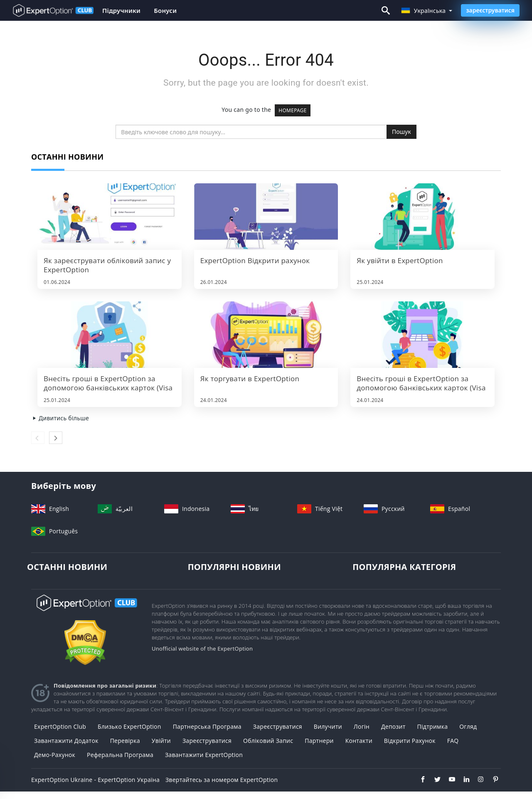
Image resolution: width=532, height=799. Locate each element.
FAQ (453, 741)
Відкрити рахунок (410, 741)
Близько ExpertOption (129, 726)
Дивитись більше (60, 418)
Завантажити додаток (66, 741)
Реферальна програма (120, 755)
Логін (362, 726)
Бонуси (165, 10)
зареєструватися (490, 10)
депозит (393, 726)
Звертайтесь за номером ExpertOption (222, 780)
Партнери (319, 741)
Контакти (359, 741)
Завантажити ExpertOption (204, 755)
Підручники (121, 10)
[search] (251, 132)
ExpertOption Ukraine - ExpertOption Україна (95, 780)
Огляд (468, 726)
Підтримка (433, 726)
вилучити (328, 726)
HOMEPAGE (293, 110)
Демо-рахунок (55, 755)
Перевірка (125, 741)
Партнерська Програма (207, 726)
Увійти (161, 741)
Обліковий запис (268, 741)
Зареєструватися (207, 741)
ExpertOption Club (60, 726)
